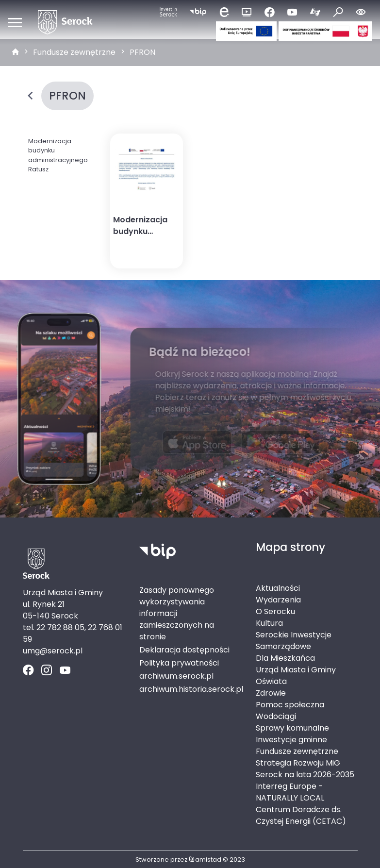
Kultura (269, 623)
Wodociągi (276, 716)
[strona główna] (16, 52)
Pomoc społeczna (290, 705)
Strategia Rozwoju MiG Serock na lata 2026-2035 (305, 769)
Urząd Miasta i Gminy (296, 670)
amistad (205, 860)
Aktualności (278, 588)
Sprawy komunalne (292, 728)
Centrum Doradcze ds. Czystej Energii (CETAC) (301, 815)
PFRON (142, 52)
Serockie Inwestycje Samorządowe (294, 641)
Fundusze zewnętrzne (74, 52)
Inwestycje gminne (291, 740)
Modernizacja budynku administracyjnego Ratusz (58, 155)
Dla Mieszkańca (285, 658)
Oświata (271, 681)
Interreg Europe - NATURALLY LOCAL (290, 792)
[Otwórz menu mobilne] (15, 22)
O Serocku (275, 611)
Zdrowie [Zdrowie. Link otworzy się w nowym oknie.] (271, 693)
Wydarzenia (278, 600)
